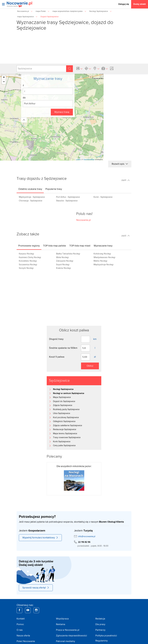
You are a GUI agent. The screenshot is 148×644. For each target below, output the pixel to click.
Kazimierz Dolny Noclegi (30, 257)
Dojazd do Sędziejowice (64, 401)
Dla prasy (100, 624)
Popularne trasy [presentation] (54, 189)
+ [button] (4, 78)
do (24, 98)
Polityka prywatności (106, 636)
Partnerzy (100, 630)
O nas (20, 630)
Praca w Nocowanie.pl (68, 630)
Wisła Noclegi (62, 257)
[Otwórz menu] (3, 4)
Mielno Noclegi (100, 261)
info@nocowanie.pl (87, 536)
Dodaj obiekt (140, 4)
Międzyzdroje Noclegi (103, 265)
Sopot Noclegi (63, 265)
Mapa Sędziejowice (62, 397)
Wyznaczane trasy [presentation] (103, 246)
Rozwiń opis (120, 164)
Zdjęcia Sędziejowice (63, 405)
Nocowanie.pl (83, 220)
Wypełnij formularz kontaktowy (40, 538)
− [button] (4, 82)
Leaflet (78, 159)
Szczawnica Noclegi (28, 265)
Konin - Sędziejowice (103, 197)
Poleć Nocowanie (26, 641)
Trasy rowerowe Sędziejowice (67, 437)
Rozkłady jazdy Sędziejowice (66, 409)
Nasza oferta (23, 636)
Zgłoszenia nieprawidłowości (71, 636)
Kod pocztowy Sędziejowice (66, 417)
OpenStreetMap (89, 159)
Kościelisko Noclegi (28, 261)
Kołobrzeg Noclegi (102, 254)
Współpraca (62, 619)
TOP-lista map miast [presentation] (80, 246)
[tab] (30, 189)
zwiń (126, 180)
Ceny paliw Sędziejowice (64, 446)
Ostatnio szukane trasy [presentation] (30, 189)
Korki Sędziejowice (62, 442)
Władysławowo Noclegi (104, 257)
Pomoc (20, 624)
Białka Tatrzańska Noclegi (68, 254)
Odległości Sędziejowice (64, 421)
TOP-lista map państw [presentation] (55, 246)
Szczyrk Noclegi (26, 268)
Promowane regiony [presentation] (29, 246)
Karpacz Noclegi (26, 254)
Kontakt (21, 619)
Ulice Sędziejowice (62, 413)
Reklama (61, 624)
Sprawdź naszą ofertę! (36, 588)
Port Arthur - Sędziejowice (68, 197)
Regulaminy (102, 641)
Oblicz (90, 366)
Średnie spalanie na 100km (63, 348)
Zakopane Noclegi (65, 261)
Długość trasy (56, 339)
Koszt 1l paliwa (57, 357)
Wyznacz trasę (62, 112)
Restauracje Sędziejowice (65, 429)
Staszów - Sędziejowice (67, 201)
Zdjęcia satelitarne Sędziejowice (68, 426)
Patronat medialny (65, 641)
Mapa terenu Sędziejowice (65, 434)
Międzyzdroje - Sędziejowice (32, 197)
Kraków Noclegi (63, 268)
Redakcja (100, 619)
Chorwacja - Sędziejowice (31, 201)
